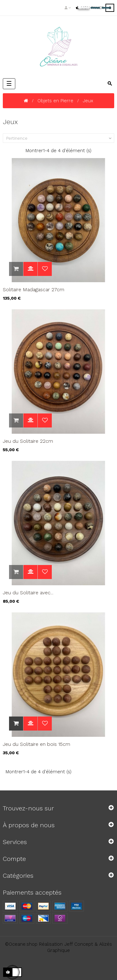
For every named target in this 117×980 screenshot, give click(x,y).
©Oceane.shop (21, 944)
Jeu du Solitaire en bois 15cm (37, 744)
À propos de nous (29, 825)
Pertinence (59, 138)
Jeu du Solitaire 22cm (28, 441)
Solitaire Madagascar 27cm (34, 290)
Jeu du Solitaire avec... (28, 593)
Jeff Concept (79, 944)
